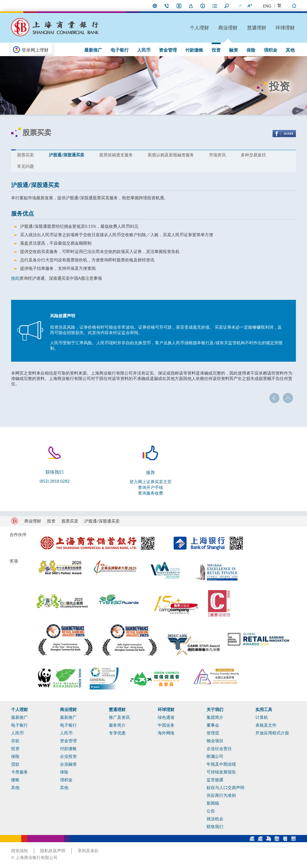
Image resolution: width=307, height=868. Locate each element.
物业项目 (215, 741)
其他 (290, 50)
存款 (15, 741)
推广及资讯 (119, 717)
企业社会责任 (219, 749)
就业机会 (215, 819)
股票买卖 (25, 155)
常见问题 (25, 166)
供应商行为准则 (221, 795)
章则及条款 (88, 851)
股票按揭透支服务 (116, 155)
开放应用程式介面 (272, 733)
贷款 (15, 764)
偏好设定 (155, 6)
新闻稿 (213, 803)
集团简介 (215, 717)
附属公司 (215, 756)
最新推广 (93, 50)
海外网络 (166, 733)
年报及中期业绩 (221, 764)
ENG (267, 6)
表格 (215, 6)
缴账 (15, 780)
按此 (15, 278)
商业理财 (228, 27)
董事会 (213, 725)
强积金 (271, 50)
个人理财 (199, 27)
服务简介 (117, 725)
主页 (294, 6)
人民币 (144, 50)
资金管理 (168, 50)
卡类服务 (19, 772)
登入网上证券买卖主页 (151, 482)
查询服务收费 (151, 493)
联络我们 (167, 6)
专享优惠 (117, 733)
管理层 (213, 733)
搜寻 (227, 6)
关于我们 (215, 710)
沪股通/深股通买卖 (67, 155)
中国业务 (166, 725)
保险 (251, 50)
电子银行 (120, 50)
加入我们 (191, 6)
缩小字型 (240, 6)
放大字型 (249, 6)
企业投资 (68, 756)
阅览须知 (19, 851)
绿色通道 (166, 717)
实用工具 (264, 710)
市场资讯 (217, 155)
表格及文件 (266, 725)
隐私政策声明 (53, 851)
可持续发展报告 (221, 772)
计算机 (262, 717)
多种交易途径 (253, 155)
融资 (234, 50)
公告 (211, 811)
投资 (216, 50)
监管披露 (215, 780)
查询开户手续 (151, 487)
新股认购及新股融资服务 (171, 155)
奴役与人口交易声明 (225, 788)
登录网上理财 (35, 50)
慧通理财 (257, 27)
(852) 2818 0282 (55, 481)
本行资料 (203, 6)
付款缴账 (194, 50)
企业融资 (68, 764)
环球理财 (285, 27)
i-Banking (179, 6)
